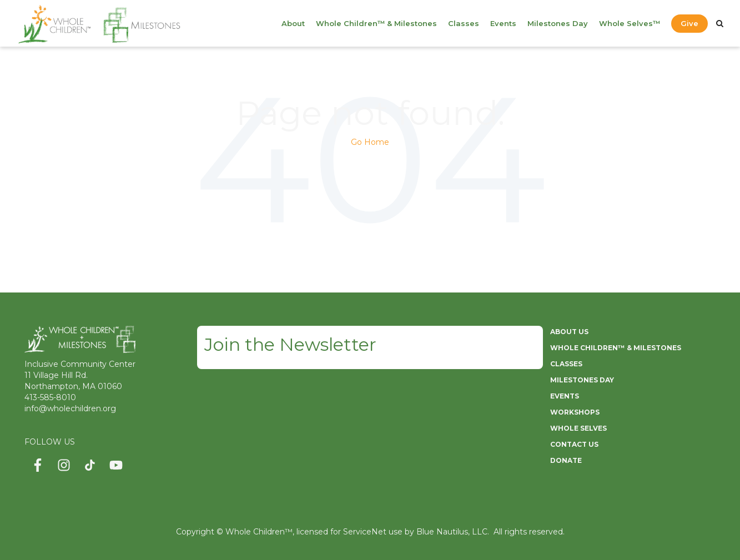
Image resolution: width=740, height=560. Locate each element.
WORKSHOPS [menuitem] (575, 412)
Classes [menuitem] (464, 23)
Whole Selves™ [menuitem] (630, 23)
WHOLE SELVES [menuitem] (578, 428)
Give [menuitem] (689, 23)
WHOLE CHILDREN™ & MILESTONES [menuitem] (616, 348)
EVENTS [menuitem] (565, 396)
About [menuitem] (293, 23)
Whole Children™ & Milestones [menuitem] (376, 23)
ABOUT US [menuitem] (569, 332)
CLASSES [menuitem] (566, 364)
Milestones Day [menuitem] (558, 23)
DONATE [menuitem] (566, 460)
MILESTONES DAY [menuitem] (582, 380)
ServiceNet (365, 532)
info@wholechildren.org (70, 408)
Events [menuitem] (503, 23)
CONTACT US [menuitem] (574, 444)
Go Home (370, 142)
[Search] (720, 23)
